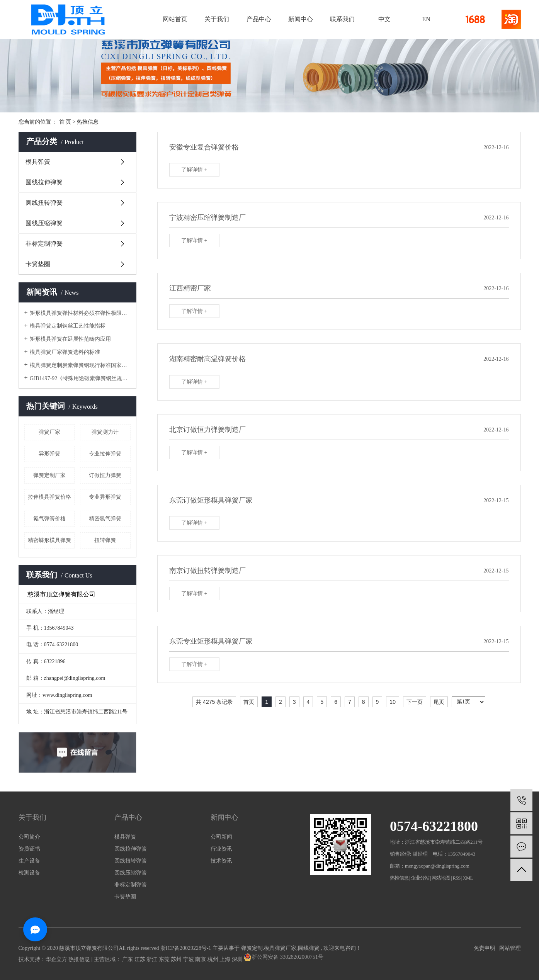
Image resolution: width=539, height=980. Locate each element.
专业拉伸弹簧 (105, 454)
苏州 (177, 959)
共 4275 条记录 (214, 702)
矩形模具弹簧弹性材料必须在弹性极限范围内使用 (80, 313)
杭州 (214, 959)
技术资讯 (221, 861)
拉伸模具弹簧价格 (49, 497)
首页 (249, 702)
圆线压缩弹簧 (44, 223)
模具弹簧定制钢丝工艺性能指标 (68, 326)
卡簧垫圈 (38, 264)
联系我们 (342, 19)
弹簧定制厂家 (49, 475)
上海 (226, 959)
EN (426, 19)
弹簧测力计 (105, 432)
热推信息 (88, 122)
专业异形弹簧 (105, 497)
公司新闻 (221, 837)
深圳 (238, 959)
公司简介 (29, 837)
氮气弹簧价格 (49, 519)
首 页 (65, 122)
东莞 (165, 959)
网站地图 (441, 878)
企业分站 (420, 878)
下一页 (415, 702)
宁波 (189, 959)
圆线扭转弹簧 (44, 203)
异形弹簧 (49, 454)
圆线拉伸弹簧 (44, 182)
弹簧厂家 (49, 432)
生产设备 (29, 861)
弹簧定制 (252, 948)
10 (393, 702)
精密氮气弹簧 (105, 519)
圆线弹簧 (309, 948)
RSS (456, 878)
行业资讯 (221, 849)
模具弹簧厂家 (280, 948)
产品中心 (259, 19)
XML (468, 878)
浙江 (153, 959)
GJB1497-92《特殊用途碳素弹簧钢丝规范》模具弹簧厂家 (80, 378)
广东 (128, 959)
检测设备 (29, 873)
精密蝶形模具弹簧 (49, 540)
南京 (201, 959)
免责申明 (485, 948)
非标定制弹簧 (44, 244)
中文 (384, 19)
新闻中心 (301, 19)
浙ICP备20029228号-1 (186, 948)
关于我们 (217, 19)
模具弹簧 (38, 162)
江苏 (141, 959)
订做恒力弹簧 (105, 475)
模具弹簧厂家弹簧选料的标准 (65, 352)
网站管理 (510, 948)
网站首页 (175, 19)
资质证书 (29, 849)
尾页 (439, 702)
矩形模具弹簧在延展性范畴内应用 (70, 339)
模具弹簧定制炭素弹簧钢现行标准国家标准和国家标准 (80, 365)
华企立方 (56, 959)
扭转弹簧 (105, 540)
